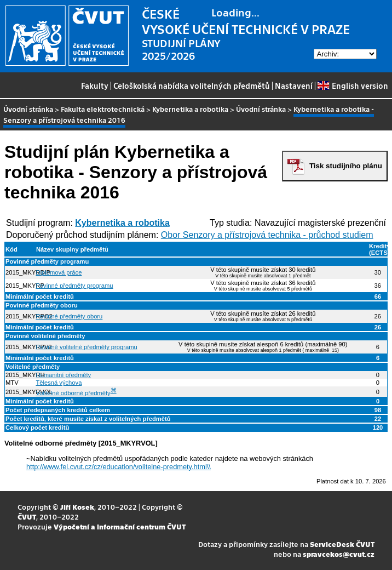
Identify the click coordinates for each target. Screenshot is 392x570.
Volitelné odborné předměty (73, 393)
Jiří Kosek (77, 507)
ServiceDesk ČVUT (342, 544)
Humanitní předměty (63, 375)
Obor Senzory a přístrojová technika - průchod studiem (267, 235)
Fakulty (95, 86)
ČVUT (27, 517)
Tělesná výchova (59, 383)
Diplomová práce (59, 272)
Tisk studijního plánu (346, 166)
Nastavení (294, 86)
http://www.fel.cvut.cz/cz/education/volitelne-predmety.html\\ (119, 467)
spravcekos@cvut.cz (339, 554)
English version (353, 86)
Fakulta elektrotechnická (103, 109)
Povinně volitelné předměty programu (86, 347)
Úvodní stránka (28, 109)
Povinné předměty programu (74, 286)
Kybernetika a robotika (190, 109)
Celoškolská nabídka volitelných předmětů (192, 86)
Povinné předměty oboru (69, 316)
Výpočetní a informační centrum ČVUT (120, 526)
